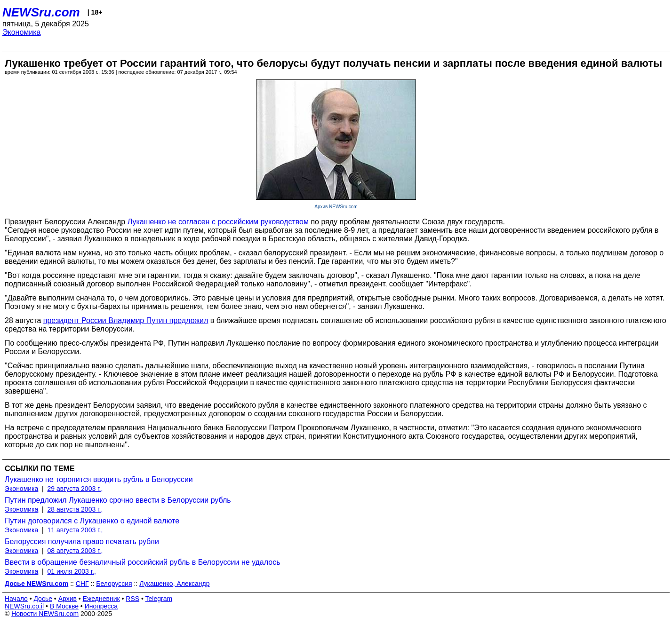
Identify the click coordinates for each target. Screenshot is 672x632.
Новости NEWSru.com (45, 614)
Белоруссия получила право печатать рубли (82, 541)
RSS (132, 599)
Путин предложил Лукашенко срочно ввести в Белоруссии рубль (118, 500)
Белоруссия (114, 584)
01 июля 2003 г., (72, 571)
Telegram (159, 599)
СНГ (82, 584)
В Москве (64, 606)
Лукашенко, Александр (174, 584)
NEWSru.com (41, 12)
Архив (68, 599)
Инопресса (101, 606)
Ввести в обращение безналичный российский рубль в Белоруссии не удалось (143, 562)
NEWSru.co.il (24, 606)
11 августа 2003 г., (75, 530)
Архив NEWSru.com (336, 207)
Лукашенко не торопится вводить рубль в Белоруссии (99, 479)
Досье (43, 599)
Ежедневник (101, 599)
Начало (16, 599)
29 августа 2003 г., (75, 489)
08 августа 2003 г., (75, 551)
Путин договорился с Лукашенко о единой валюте (92, 521)
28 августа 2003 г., (75, 509)
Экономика (22, 32)
